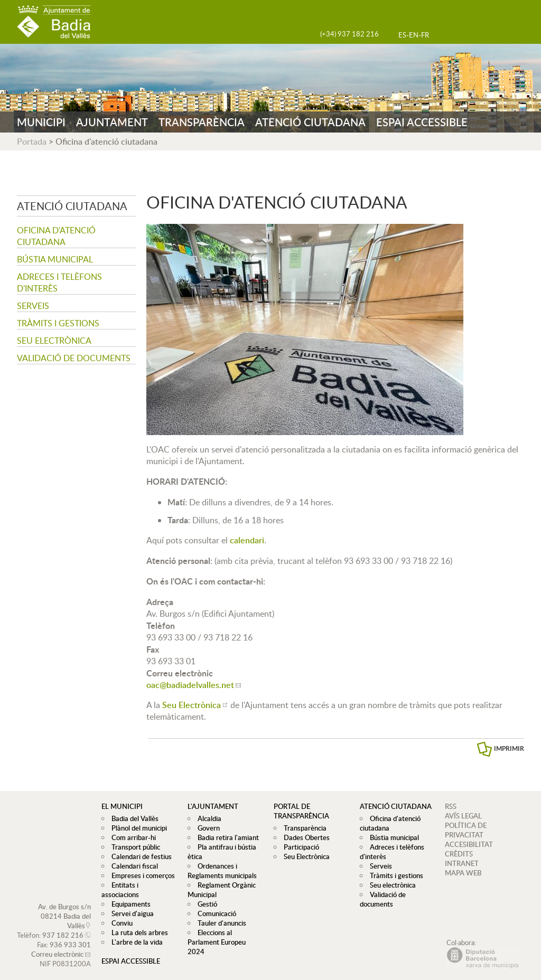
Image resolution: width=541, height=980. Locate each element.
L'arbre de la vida (134, 932)
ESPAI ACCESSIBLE (422, 122)
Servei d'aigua (130, 904)
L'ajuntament (213, 806)
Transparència (302, 828)
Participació (299, 847)
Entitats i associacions (142, 885)
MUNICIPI (41, 122)
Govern (206, 828)
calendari (247, 540)
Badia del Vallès (132, 818)
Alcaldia (207, 818)
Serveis (33, 306)
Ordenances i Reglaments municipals (222, 871)
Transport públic (133, 847)
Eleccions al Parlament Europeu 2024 (225, 937)
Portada (32, 142)
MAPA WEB (463, 873)
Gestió (205, 904)
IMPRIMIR (509, 748)
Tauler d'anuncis (219, 923)
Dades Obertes (304, 837)
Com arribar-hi (131, 837)
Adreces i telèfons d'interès (59, 282)
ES (402, 35)
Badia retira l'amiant (226, 837)
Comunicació (214, 913)
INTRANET (462, 863)
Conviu (119, 913)
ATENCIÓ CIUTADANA (310, 122)
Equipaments (128, 894)
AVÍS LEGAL (463, 816)
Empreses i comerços (141, 875)
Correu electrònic (57, 945)
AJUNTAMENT (112, 122)
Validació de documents (74, 358)
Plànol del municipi (137, 828)
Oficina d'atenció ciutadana (56, 236)
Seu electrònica (54, 341)
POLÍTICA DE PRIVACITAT (466, 830)
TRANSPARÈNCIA (202, 122)
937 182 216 (63, 926)
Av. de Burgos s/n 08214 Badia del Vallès (64, 907)
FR (425, 35)
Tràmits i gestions (58, 323)
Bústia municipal (55, 259)
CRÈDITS (459, 854)
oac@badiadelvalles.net (190, 685)
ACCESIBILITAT (469, 844)
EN (414, 35)
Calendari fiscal (132, 866)
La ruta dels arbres (137, 923)
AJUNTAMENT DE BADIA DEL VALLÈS (54, 22)
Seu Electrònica (192, 705)
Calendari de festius (139, 856)
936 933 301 (70, 935)
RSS (451, 806)
